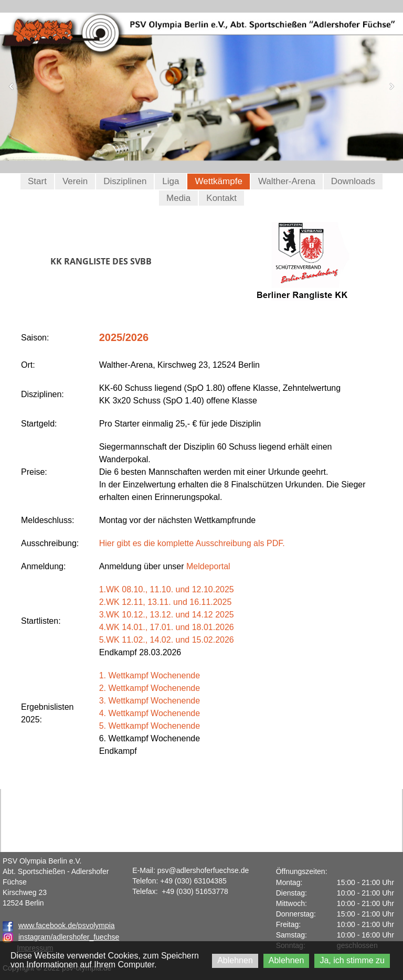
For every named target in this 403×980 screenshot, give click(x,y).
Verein (75, 181)
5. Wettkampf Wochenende (150, 726)
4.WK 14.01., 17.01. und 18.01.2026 (167, 627)
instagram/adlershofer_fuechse (69, 937)
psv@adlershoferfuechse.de (203, 870)
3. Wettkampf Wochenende (150, 701)
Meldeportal (208, 566)
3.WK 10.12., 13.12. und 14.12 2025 (167, 615)
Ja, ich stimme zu (352, 960)
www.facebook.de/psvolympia (59, 925)
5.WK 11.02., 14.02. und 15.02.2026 (167, 640)
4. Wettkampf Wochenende (150, 713)
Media (178, 198)
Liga (171, 181)
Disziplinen (125, 181)
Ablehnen (235, 960)
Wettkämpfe (218, 181)
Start (37, 181)
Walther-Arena (287, 181)
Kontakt (221, 198)
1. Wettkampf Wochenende (150, 675)
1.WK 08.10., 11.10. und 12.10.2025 (167, 589)
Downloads (353, 181)
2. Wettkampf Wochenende (150, 688)
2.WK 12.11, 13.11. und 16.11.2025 (166, 602)
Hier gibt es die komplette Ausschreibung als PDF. (192, 543)
